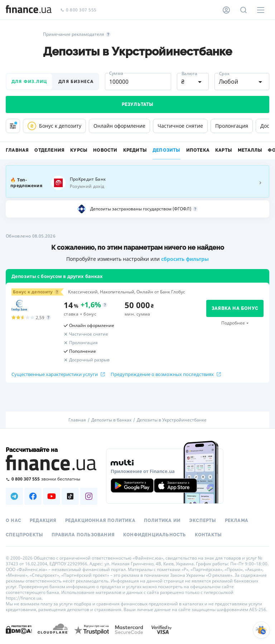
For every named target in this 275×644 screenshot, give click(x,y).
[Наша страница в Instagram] (89, 496)
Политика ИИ (162, 521)
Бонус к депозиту (54, 126)
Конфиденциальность (155, 535)
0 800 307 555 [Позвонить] (78, 10)
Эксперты (203, 521)
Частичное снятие (180, 126)
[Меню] (261, 10)
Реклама (237, 521)
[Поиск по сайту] (243, 10)
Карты (224, 150)
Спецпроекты (24, 535)
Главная (17, 150)
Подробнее (233, 323)
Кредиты (135, 150)
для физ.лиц (29, 81)
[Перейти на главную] (29, 10)
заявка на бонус (235, 308)
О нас (13, 521)
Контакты (208, 535)
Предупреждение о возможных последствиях (166, 374)
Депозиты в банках (111, 420)
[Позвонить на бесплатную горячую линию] (52, 479)
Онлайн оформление (119, 126)
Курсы (79, 150)
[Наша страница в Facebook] (33, 496)
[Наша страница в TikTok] (70, 496)
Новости (105, 150)
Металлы (250, 150)
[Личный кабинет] (226, 10)
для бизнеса (76, 81)
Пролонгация (232, 126)
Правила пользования (83, 535)
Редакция (43, 521)
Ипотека (198, 150)
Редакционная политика (100, 521)
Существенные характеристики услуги (58, 374)
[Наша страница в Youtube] (52, 496)
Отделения (49, 150)
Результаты (138, 104)
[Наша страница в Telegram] (14, 496)
